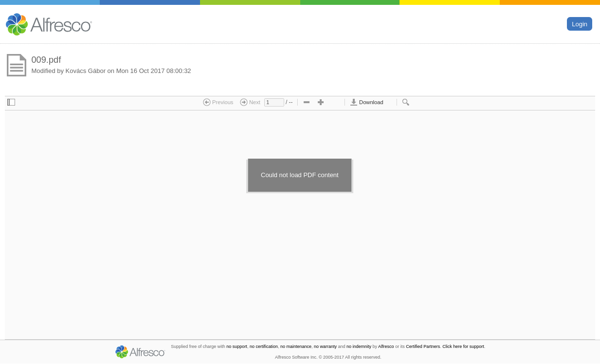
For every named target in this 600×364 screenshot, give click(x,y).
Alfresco (386, 346)
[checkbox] (11, 103)
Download (367, 102)
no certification (264, 346)
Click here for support (463, 346)
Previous (218, 102)
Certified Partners (423, 346)
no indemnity (359, 346)
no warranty (325, 346)
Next (250, 102)
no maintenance (296, 346)
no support (237, 346)
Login (580, 24)
